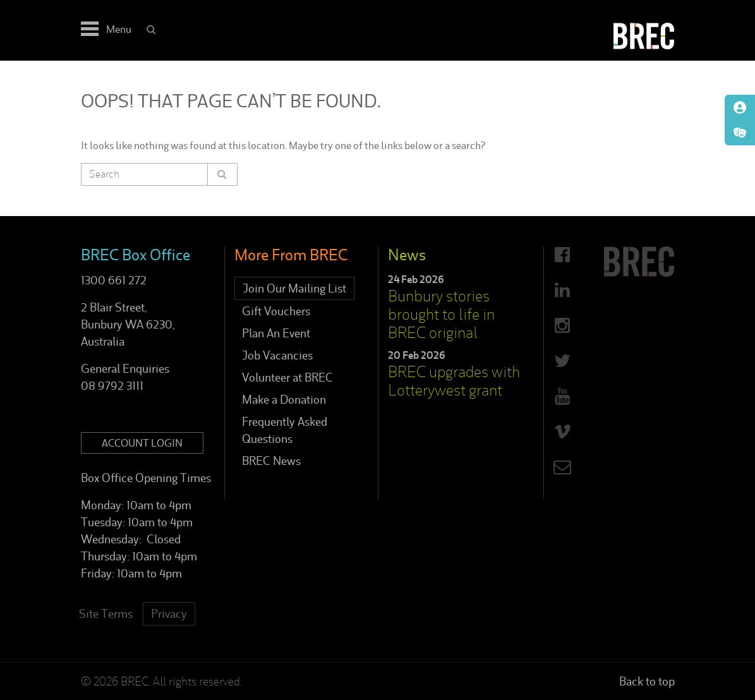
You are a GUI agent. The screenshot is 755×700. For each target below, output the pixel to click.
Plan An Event (276, 333)
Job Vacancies (277, 355)
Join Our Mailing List (294, 288)
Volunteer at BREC (287, 377)
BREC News (271, 461)
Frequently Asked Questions (285, 430)
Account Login (142, 443)
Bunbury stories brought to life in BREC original (441, 314)
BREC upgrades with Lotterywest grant (454, 381)
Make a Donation (284, 400)
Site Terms (106, 614)
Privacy (169, 614)
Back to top (647, 681)
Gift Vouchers (276, 311)
